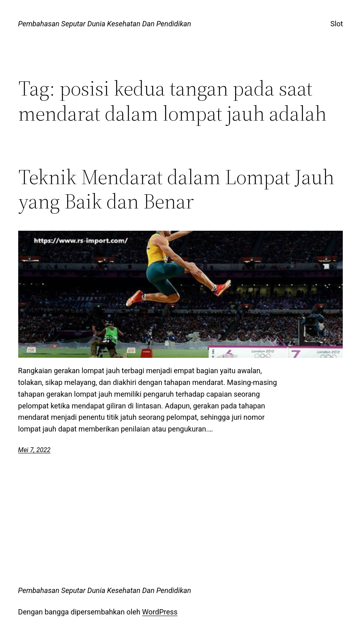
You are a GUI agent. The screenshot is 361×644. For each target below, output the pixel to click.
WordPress (160, 612)
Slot (337, 24)
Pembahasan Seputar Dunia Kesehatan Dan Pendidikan (105, 24)
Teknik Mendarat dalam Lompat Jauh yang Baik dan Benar (176, 189)
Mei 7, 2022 (34, 450)
